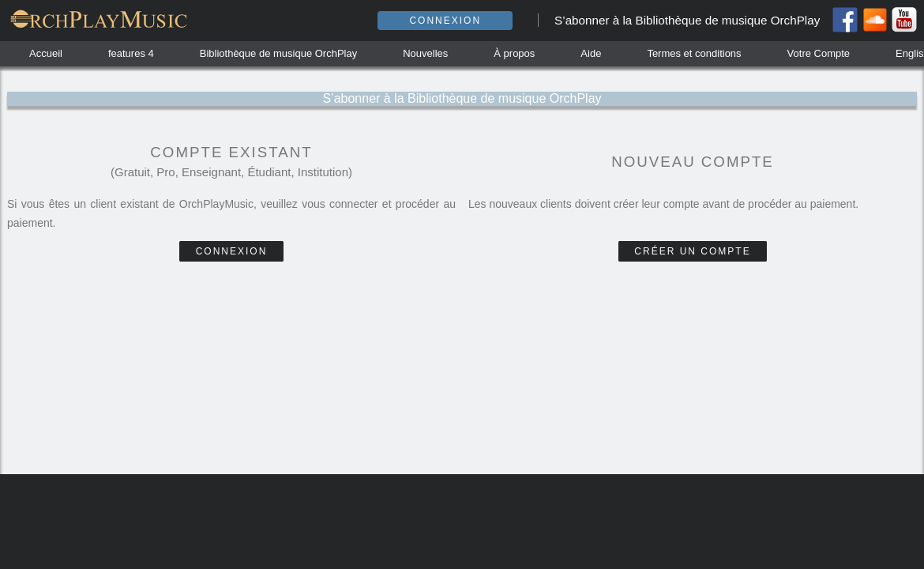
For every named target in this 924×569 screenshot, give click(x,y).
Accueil (46, 53)
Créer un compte (692, 251)
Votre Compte (819, 53)
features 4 (131, 53)
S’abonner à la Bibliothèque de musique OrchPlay (687, 20)
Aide (591, 53)
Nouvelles (425, 53)
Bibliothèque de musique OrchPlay (278, 53)
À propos (514, 53)
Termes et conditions (694, 53)
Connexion (445, 21)
